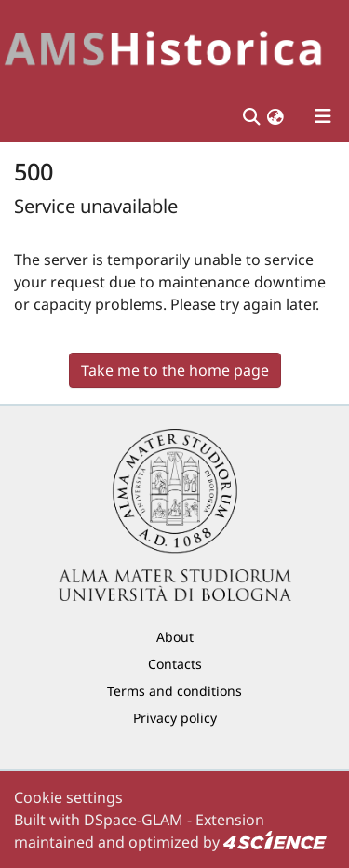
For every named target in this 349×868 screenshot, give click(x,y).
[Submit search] (251, 116)
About (175, 637)
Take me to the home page (175, 370)
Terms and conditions (174, 691)
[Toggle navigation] (323, 116)
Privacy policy (175, 718)
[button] (275, 117)
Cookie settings (68, 797)
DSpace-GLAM (134, 820)
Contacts (175, 664)
